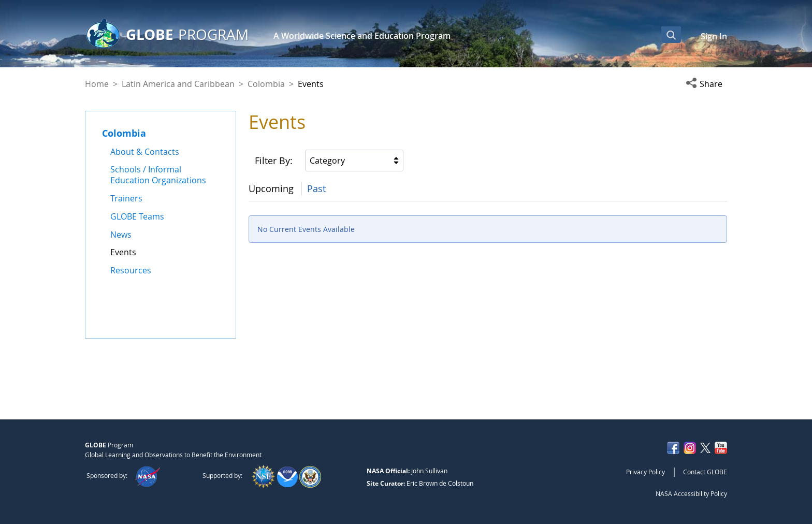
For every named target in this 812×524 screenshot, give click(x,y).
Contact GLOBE (705, 472)
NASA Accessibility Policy (691, 493)
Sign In (714, 36)
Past (316, 188)
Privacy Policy (646, 472)
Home (97, 84)
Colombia (266, 84)
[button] (706, 84)
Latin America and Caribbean (178, 84)
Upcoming (271, 188)
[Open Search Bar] (671, 35)
